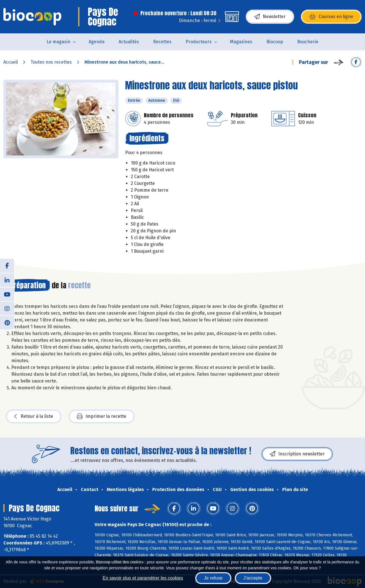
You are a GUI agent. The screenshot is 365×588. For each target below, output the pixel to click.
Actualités (129, 42)
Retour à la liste (34, 416)
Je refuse (213, 578)
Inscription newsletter (297, 454)
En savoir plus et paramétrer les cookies (143, 578)
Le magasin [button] (58, 42)
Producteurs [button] (199, 42)
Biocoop (275, 42)
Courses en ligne (331, 17)
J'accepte (253, 578)
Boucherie (308, 42)
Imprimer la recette (102, 416)
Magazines (241, 42)
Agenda (97, 42)
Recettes (162, 42)
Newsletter (270, 17)
